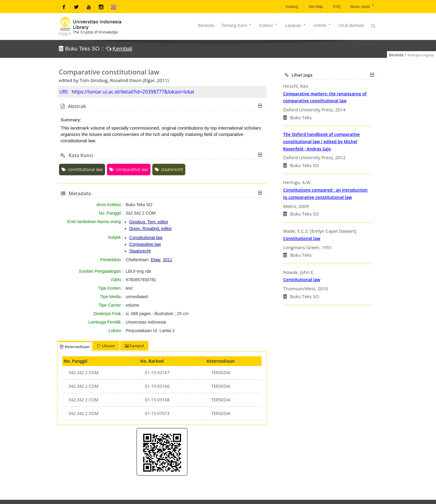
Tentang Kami (237, 25)
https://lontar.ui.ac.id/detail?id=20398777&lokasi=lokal (133, 92)
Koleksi (268, 25)
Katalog (292, 7)
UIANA (322, 25)
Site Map (315, 7)
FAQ (336, 7)
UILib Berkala (351, 25)
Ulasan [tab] (106, 346)
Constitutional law (146, 238)
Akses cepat (362, 6)
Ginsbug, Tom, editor (149, 222)
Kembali (122, 49)
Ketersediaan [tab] (75, 347)
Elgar (156, 260)
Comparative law (145, 244)
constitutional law (82, 169)
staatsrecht (169, 169)
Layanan (296, 25)
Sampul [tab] (134, 346)
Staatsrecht (140, 251)
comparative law (129, 169)
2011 (168, 260)
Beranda (206, 25)
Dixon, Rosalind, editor (151, 229)
